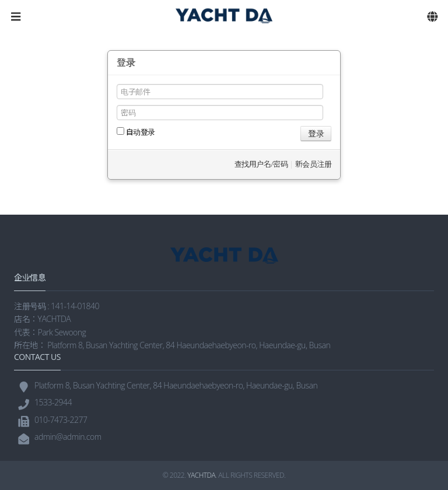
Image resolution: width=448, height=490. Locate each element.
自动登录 (136, 132)
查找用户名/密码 (261, 164)
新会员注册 (314, 164)
